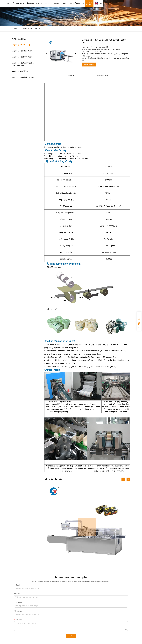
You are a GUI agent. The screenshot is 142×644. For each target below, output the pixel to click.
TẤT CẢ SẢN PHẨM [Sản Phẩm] (19, 39)
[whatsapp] (139, 314)
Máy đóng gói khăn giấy (33, 29)
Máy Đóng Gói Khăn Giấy (21, 45)
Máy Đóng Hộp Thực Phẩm (22, 51)
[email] (139, 319)
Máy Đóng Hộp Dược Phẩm (22, 57)
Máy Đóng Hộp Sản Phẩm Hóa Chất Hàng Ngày (23, 64)
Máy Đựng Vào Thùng (20, 71)
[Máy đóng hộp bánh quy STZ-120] (87, 527)
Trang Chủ (33, 3)
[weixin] (139, 323)
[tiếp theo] (75, 53)
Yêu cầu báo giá (115, 3)
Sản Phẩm (53, 3)
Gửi (71, 636)
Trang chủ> (16, 29)
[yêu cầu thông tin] (139, 328)
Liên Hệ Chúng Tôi (101, 3)
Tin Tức (89, 3)
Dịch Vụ (81, 3)
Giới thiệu (44, 3)
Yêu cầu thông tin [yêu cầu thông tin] (89, 65)
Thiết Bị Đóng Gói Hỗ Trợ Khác (23, 77)
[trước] (47, 53)
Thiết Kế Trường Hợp (67, 3)
